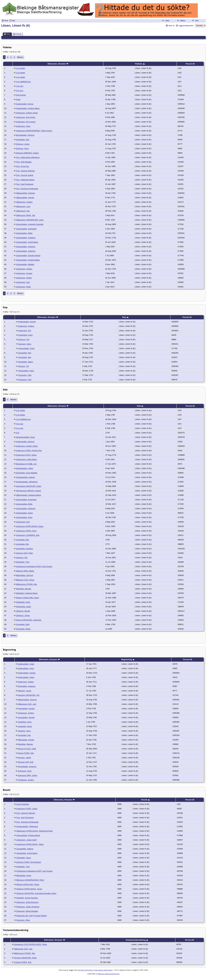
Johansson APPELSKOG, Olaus (30, 526)
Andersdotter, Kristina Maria (28, 108)
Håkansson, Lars (23, 206)
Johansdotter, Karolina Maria (28, 255)
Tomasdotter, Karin (26, 371)
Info (197, 20)
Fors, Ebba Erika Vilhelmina (28, 157)
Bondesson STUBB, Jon (26, 464)
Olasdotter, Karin (23, 602)
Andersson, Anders (26, 326)
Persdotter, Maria (23, 629)
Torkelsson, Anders (26, 780)
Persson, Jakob (24, 758)
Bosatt (146, 800)
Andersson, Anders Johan (27, 113)
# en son (20, 86)
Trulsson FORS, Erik (23, 962)
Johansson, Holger (24, 278)
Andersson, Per (25, 331)
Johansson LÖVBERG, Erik (28, 535)
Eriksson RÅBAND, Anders (27, 153)
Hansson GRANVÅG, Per (29, 695)
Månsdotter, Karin (24, 876)
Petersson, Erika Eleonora (27, 902)
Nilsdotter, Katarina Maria (27, 593)
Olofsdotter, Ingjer (24, 607)
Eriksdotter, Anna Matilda (27, 473)
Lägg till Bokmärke (186, 26)
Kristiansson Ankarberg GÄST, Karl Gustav (34, 566)
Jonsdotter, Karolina (24, 549)
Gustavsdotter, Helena (25, 477)
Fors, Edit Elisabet (24, 162)
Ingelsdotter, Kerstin (26, 709)
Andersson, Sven (23, 126)
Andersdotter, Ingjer (26, 664)
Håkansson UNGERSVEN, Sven (30, 220)
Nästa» (20, 57)
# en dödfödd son (23, 82)
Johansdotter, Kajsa (24, 513)
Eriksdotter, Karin (25, 335)
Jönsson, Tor (24, 366)
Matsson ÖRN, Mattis (25, 571)
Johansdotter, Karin (26, 348)
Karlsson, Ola (22, 558)
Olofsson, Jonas (23, 615)
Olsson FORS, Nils (26, 753)
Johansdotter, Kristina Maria (28, 260)
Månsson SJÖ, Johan (25, 580)
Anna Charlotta (22, 804)
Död (140, 406)
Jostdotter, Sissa (25, 726)
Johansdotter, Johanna (26, 247)
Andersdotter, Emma (25, 104)
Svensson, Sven (25, 771)
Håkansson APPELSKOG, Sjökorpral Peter (34, 831)
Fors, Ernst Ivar (22, 166)
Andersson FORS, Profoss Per (29, 451)
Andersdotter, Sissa (26, 677)
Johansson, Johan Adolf (26, 840)
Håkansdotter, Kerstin (25, 198)
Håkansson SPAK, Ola (26, 215)
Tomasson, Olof (25, 375)
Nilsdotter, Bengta (24, 589)
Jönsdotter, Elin (25, 353)
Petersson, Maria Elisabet (27, 911)
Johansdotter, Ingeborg (26, 238)
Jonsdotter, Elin (22, 540)
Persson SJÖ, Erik (26, 762)
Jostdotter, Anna (25, 722)
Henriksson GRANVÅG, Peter (29, 486)
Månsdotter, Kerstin (26, 740)
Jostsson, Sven (24, 731)
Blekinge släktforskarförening (109, 974)
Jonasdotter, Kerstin (26, 717)
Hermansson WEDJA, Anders (29, 491)
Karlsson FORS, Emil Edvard (29, 862)
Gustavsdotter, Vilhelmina (27, 482)
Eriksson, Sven (22, 148)
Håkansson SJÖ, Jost (27, 704)
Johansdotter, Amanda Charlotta (30, 224)
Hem (6, 20)
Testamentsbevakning (137, 940)
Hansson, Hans (25, 344)
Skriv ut (171, 26)
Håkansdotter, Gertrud (25, 193)
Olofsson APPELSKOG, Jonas (29, 889)
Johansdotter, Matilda (25, 264)
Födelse (140, 64)
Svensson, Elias (23, 920)
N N (18, 433)
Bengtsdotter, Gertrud (25, 135)
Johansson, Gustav (24, 273)
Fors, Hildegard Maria (25, 180)
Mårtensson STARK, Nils (26, 584)
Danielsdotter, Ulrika (25, 468)
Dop (125, 317)
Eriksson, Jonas (23, 144)
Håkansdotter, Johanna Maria (28, 495)
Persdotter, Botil (23, 624)
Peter (18, 99)
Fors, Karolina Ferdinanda (27, 189)
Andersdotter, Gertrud (25, 442)
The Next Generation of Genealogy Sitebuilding (95, 970)
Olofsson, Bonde (23, 611)
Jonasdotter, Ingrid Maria (27, 853)
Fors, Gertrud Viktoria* (25, 171)
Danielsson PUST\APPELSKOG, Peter (30, 944)
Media (183, 20)
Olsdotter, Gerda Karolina (27, 898)
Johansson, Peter (23, 287)
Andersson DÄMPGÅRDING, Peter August (34, 131)
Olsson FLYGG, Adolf (27, 749)
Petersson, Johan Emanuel (28, 907)
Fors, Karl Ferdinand (25, 184)
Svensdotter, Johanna (27, 766)
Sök (14, 20)
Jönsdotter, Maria (25, 362)
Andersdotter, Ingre (26, 668)
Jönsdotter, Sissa (24, 858)
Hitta (167, 20)
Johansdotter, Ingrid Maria (27, 242)
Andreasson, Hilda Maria (26, 459)
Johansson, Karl (23, 282)
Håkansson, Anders (24, 202)
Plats (7, 34)
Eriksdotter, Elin (23, 140)
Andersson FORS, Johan (27, 809)
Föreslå (17, 34)
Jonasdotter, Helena (25, 849)
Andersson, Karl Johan (26, 117)
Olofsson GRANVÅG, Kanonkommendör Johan (36, 893)
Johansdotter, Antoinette (26, 229)
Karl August (21, 95)
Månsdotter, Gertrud (25, 575)
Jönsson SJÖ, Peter (25, 553)
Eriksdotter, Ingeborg (27, 686)
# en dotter (21, 68)
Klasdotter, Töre (23, 562)
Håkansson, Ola (23, 211)
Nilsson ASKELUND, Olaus (28, 598)
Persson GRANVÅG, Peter (25, 958)
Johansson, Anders (24, 269)
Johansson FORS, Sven (26, 531)
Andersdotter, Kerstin (27, 322)
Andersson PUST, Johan (26, 455)
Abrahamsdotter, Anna (25, 437)
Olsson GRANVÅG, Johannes (29, 620)
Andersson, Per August (26, 122)
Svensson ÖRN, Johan (27, 775)
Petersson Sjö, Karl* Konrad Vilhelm (32, 916)
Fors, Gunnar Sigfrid (25, 175)
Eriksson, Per (24, 339)
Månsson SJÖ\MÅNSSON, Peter (30, 880)
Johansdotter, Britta (24, 233)
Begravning (128, 659)
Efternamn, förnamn (58, 64)
